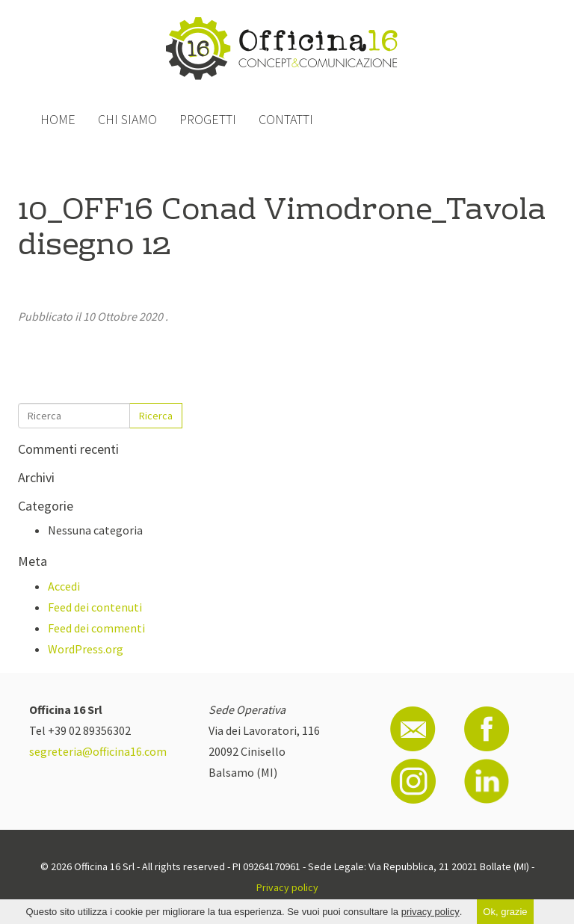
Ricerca (156, 416)
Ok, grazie (505, 912)
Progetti (208, 119)
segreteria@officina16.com (98, 751)
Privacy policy (287, 887)
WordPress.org (86, 649)
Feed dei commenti (96, 628)
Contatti (286, 119)
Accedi (64, 586)
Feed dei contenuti (95, 607)
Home (58, 119)
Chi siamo (127, 119)
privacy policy (430, 912)
